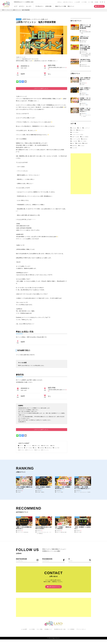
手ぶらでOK (57, 448)
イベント (8, 10)
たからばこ (74, 119)
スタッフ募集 (91, 2)
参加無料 (85, 134)
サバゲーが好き (75, 123)
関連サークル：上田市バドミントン (26, 450)
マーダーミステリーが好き (77, 126)
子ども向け (82, 137)
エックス (80, 560)
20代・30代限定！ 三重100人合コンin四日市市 (63, 528)
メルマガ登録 (84, 2)
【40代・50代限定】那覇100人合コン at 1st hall (24, 488)
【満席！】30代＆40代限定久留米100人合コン (24, 528)
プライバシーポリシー (81, 630)
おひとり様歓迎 (84, 128)
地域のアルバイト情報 (60, 6)
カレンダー (28, 6)
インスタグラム (27, 560)
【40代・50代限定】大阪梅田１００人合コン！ (43, 488)
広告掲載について (48, 630)
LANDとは (60, 2)
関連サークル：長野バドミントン (42, 450)
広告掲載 (97, 2)
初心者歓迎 (41, 448)
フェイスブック (53, 560)
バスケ (80, 119)
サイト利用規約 (71, 630)
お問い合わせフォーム (53, 587)
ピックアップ (86, 119)
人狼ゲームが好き (75, 128)
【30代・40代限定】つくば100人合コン (83, 528)
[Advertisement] (81, 165)
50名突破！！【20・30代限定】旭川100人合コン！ (63, 488)
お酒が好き (84, 130)
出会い (35, 448)
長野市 (53, 446)
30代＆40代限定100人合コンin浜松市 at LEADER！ (44, 528)
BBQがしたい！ (81, 121)
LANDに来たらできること (68, 2)
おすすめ (21, 448)
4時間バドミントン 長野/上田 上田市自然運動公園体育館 (84, 27)
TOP (3, 10)
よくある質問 (78, 2)
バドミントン (28, 446)
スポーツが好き (28, 448)
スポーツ (21, 446)
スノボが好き (74, 132)
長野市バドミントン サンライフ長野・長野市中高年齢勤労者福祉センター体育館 (84, 45)
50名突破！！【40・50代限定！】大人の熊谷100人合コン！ (84, 101)
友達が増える (49, 448)
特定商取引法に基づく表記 (60, 630)
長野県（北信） (37, 446)
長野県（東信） (46, 446)
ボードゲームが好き (75, 130)
